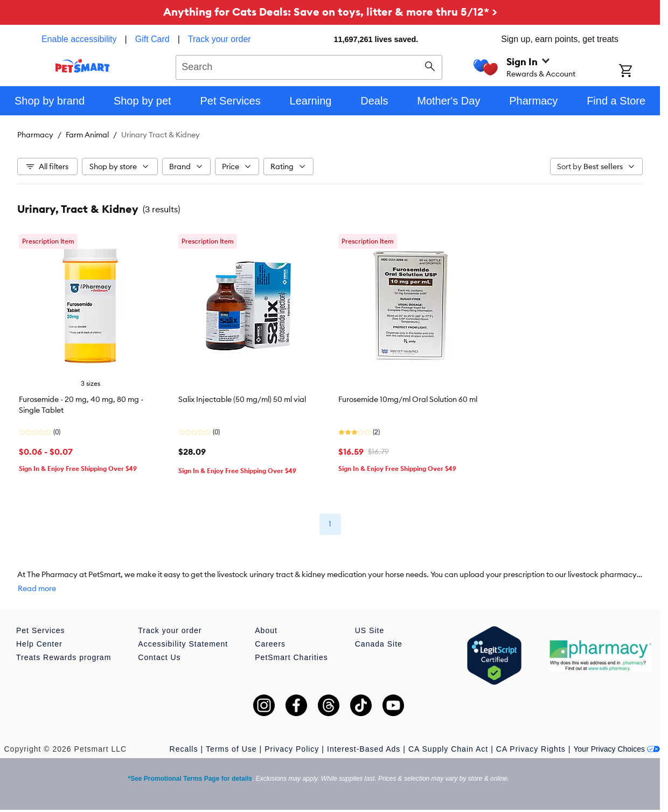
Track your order (220, 39)
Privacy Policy (292, 749)
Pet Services (41, 630)
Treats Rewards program (64, 657)
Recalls (184, 749)
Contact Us (159, 657)
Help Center (39, 644)
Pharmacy (35, 135)
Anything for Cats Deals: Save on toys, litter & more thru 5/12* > (330, 12)
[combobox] (309, 66)
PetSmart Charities (291, 657)
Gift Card (152, 39)
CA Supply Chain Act (448, 749)
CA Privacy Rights (531, 749)
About (266, 630)
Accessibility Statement (183, 644)
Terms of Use (231, 749)
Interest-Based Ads (364, 749)
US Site (370, 630)
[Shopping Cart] (639, 72)
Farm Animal (87, 135)
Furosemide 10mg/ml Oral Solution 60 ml (408, 399)
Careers (270, 644)
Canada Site (379, 644)
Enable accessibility (79, 39)
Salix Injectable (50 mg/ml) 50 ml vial (242, 399)
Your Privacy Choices (617, 749)
